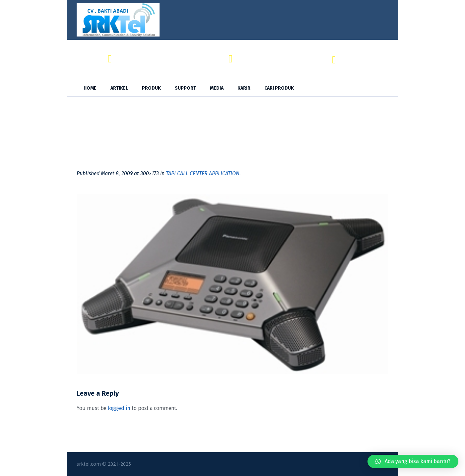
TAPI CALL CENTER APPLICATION (203, 173)
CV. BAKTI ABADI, (138, 56)
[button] (413, 461)
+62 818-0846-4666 (365, 64)
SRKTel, (247, 56)
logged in (119, 408)
